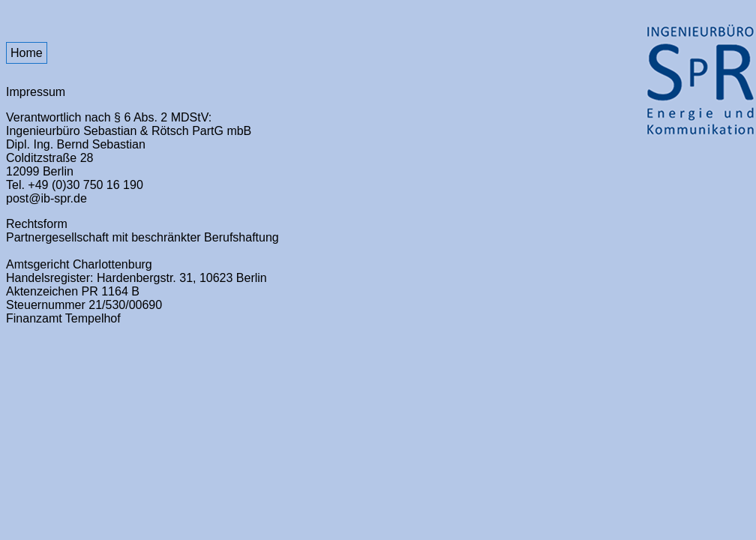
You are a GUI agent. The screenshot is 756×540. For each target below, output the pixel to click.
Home (27, 53)
